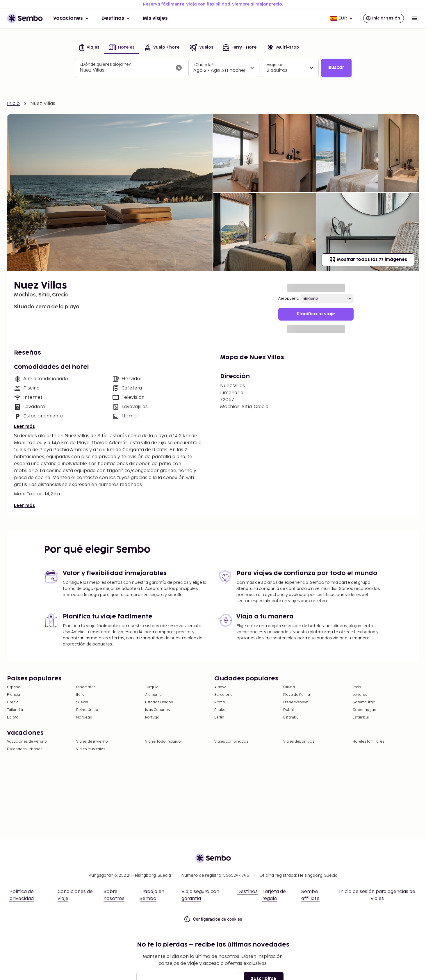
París (357, 687)
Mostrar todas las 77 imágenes (368, 260)
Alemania (153, 695)
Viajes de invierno (92, 742)
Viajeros (275, 65)
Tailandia (15, 710)
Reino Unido (87, 710)
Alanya (220, 687)
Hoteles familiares (368, 742)
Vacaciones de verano (27, 742)
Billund (289, 687)
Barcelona (223, 695)
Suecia (82, 702)
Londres (360, 695)
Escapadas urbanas (25, 749)
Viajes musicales (91, 749)
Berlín (219, 717)
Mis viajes (155, 18)
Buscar (336, 68)
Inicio (13, 104)
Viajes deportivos (299, 742)
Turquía (152, 687)
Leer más (24, 427)
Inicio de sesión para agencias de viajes (377, 895)
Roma (220, 702)
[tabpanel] (213, 68)
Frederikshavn (296, 702)
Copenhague (364, 710)
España (14, 687)
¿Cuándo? (203, 65)
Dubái (288, 710)
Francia (14, 695)
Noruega (84, 717)
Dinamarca (86, 687)
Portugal (153, 717)
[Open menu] (414, 18)
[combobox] (126, 70)
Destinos (116, 18)
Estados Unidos (159, 702)
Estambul (291, 717)
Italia (80, 695)
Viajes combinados (231, 742)
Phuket (220, 710)
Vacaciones (72, 18)
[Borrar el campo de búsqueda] (179, 68)
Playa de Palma (297, 695)
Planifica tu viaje (316, 314)
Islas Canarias (157, 710)
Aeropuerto (289, 299)
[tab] (89, 48)
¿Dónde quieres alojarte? (105, 64)
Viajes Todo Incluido (163, 742)
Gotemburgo (364, 702)
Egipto (13, 717)
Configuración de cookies (213, 919)
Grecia (13, 702)
